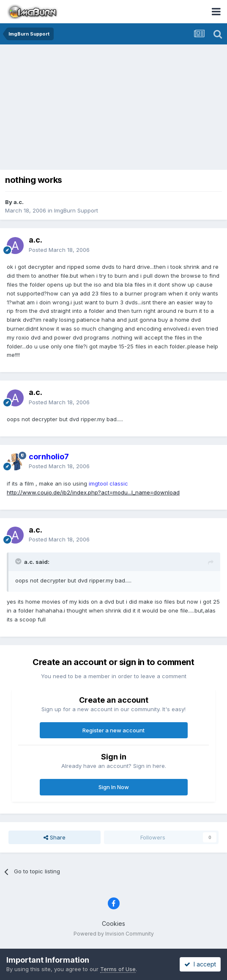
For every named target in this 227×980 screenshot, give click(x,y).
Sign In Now (114, 787)
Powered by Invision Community (114, 934)
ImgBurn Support (76, 210)
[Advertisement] (116, 108)
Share (55, 837)
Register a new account (113, 730)
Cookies (113, 923)
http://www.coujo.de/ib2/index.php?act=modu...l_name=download (93, 492)
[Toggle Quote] (19, 561)
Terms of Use (118, 969)
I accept (200, 964)
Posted (59, 250)
